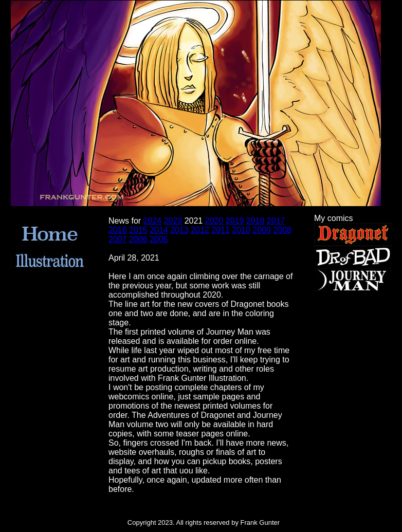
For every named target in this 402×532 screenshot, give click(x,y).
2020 (214, 221)
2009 (262, 230)
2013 (179, 230)
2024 (153, 221)
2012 (200, 230)
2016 (118, 230)
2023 (173, 221)
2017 (276, 221)
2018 (255, 221)
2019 (235, 221)
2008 (282, 230)
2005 (159, 239)
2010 (241, 230)
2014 (159, 230)
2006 (138, 239)
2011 (221, 230)
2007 (118, 239)
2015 (138, 230)
